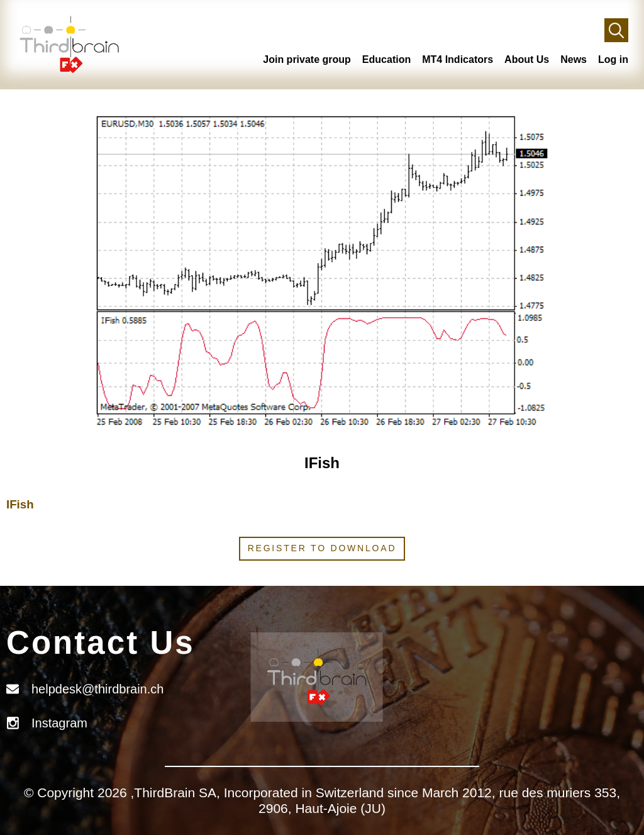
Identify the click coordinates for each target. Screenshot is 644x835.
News (574, 59)
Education (386, 59)
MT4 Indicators (458, 59)
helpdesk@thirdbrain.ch (97, 689)
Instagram (59, 723)
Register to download (322, 548)
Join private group (307, 59)
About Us (527, 59)
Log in (613, 59)
